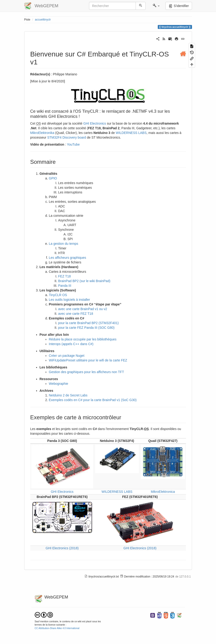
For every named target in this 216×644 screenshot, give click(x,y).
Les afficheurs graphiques (68, 258)
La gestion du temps (64, 244)
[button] (156, 6)
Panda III (65, 286)
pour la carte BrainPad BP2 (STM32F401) (89, 323)
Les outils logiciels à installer (70, 300)
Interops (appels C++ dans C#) (71, 344)
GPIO (53, 178)
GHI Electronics (95, 123)
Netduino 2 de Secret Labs (68, 395)
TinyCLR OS (58, 295)
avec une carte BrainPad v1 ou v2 (83, 309)
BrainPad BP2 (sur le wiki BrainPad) (84, 281)
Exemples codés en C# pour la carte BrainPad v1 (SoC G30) (93, 400)
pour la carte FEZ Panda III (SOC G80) (86, 328)
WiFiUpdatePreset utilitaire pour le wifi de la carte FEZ (88, 360)
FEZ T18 (65, 276)
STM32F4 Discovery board (67, 137)
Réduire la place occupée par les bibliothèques (83, 339)
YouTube (73, 144)
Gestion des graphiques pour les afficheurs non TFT (86, 372)
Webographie (59, 384)
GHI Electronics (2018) (62, 548)
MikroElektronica (163, 492)
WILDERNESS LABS (131, 133)
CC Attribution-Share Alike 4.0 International (57, 628)
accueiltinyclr (43, 20)
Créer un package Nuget (67, 356)
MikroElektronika (42, 133)
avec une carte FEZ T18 (76, 314)
